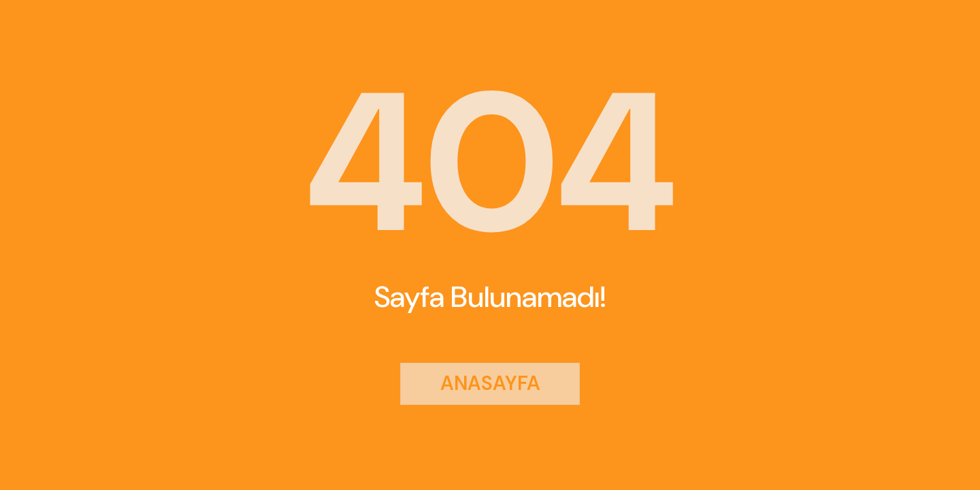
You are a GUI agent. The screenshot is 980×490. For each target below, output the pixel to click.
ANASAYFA (490, 383)
